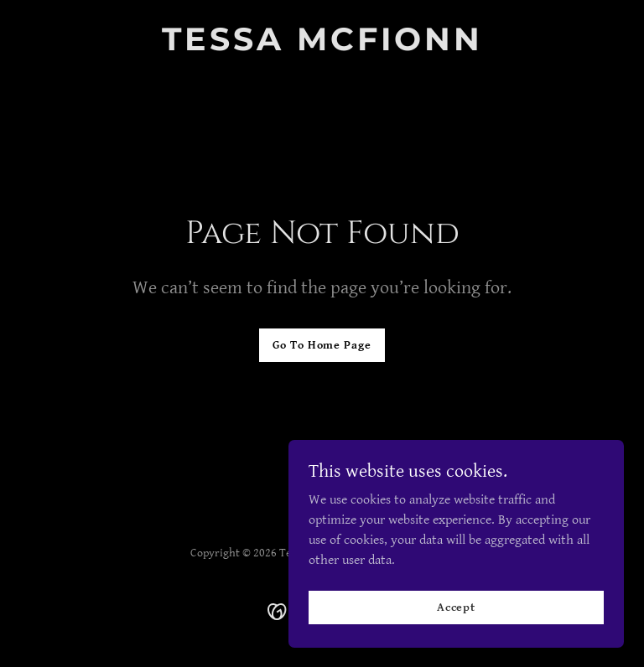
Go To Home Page (322, 345)
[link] (322, 47)
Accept (456, 607)
